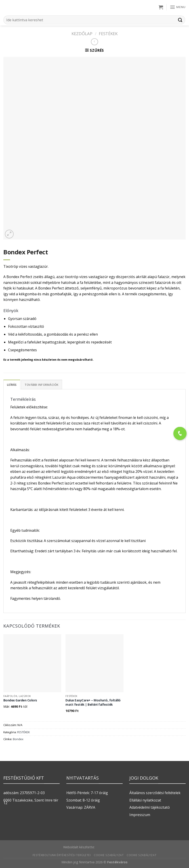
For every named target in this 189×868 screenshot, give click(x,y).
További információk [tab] (42, 385)
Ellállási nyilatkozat (145, 800)
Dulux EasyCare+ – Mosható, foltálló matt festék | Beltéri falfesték (93, 702)
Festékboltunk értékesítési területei (62, 855)
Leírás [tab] (12, 385)
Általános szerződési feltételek (155, 793)
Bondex (18, 739)
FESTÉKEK (108, 33)
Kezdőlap (82, 33)
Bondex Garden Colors (20, 700)
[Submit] (180, 20)
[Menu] (178, 7)
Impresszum (140, 815)
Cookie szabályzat (109, 855)
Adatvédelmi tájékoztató (150, 807)
